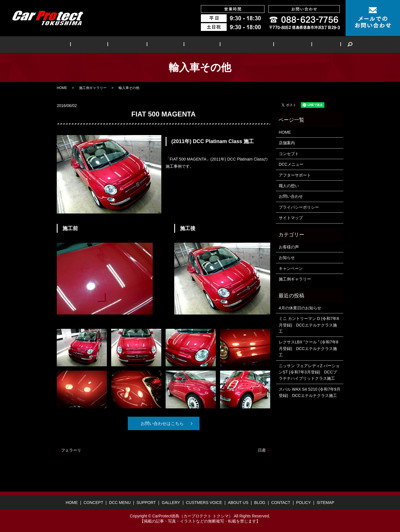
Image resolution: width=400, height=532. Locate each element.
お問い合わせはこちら (161, 423)
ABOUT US (277, 45)
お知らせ (287, 258)
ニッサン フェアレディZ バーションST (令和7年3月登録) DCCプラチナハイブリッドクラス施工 (309, 372)
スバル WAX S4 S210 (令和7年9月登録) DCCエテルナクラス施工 (310, 392)
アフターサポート (295, 175)
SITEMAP (325, 503)
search (324, 45)
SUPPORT (168, 45)
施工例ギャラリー (93, 88)
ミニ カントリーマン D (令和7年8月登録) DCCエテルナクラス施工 (309, 325)
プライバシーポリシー (299, 207)
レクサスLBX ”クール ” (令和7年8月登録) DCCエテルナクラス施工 (309, 348)
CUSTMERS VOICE (237, 45)
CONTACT (281, 503)
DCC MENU (136, 45)
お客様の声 (289, 247)
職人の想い (289, 186)
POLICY (303, 503)
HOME (78, 45)
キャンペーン (291, 268)
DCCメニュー (291, 164)
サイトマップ (291, 218)
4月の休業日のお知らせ (300, 308)
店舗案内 (287, 143)
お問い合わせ (291, 196)
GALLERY (198, 45)
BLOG (304, 45)
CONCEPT (104, 45)
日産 (262, 450)
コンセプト (289, 154)
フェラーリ (71, 450)
